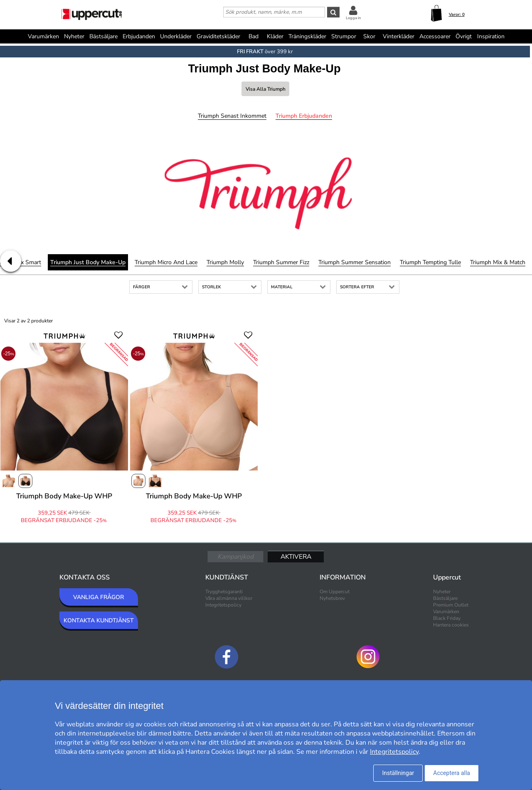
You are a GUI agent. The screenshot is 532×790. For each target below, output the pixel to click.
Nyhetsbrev (332, 598)
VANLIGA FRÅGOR (99, 597)
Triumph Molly (225, 262)
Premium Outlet (451, 605)
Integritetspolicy (223, 605)
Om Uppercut (335, 592)
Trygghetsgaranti (224, 592)
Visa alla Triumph (266, 89)
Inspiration (491, 36)
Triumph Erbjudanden (304, 116)
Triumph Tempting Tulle (430, 262)
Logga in (353, 18)
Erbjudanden (139, 36)
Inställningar (398, 773)
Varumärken (43, 36)
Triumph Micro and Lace (166, 262)
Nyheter (74, 36)
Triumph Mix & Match (498, 262)
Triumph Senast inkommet (232, 116)
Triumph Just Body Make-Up (88, 262)
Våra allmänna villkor (229, 598)
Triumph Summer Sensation (355, 262)
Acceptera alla (452, 773)
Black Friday (447, 618)
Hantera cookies (451, 625)
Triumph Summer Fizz (281, 262)
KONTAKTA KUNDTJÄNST (99, 620)
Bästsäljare (103, 36)
